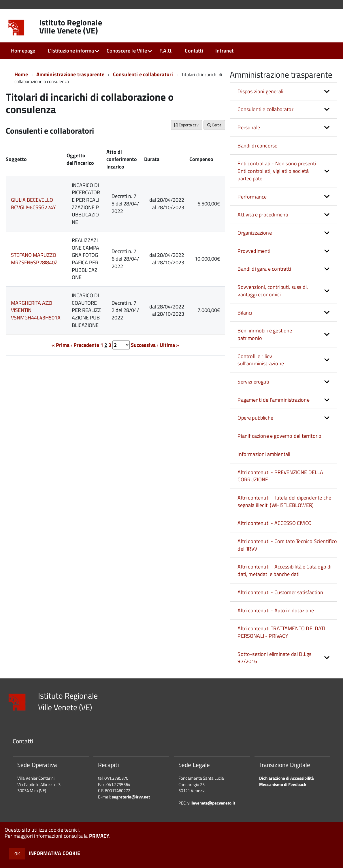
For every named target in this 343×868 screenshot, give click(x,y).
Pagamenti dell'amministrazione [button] (273, 400)
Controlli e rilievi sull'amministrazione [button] (261, 360)
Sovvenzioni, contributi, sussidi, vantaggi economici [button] (273, 291)
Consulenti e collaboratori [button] (266, 109)
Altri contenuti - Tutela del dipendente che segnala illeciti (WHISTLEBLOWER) (284, 501)
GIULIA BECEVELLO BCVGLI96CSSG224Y (33, 204)
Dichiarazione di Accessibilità (287, 778)
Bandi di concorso (258, 146)
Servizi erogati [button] (253, 382)
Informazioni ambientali (264, 454)
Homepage (23, 51)
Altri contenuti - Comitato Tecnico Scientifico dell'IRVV (287, 545)
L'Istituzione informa (71, 51)
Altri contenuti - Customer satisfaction (280, 592)
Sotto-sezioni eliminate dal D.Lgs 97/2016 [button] (274, 658)
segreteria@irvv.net (131, 797)
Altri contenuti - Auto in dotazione (276, 610)
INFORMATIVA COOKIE (54, 853)
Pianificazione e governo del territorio (279, 436)
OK (17, 854)
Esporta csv (186, 125)
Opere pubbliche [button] (255, 418)
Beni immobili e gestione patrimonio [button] (265, 334)
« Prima (61, 345)
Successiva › (145, 345)
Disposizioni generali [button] (260, 91)
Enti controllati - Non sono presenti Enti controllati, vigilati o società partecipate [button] (277, 171)
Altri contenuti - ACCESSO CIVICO (275, 523)
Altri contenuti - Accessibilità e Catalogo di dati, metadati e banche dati (284, 570)
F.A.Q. (166, 51)
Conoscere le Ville (127, 51)
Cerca (214, 125)
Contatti (194, 51)
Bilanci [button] (245, 313)
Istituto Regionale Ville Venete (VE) (71, 27)
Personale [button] (249, 127)
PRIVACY (99, 836)
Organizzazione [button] (255, 233)
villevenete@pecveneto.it (211, 803)
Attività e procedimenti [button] (263, 215)
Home (21, 74)
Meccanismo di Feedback (283, 784)
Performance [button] (252, 197)
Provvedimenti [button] (254, 251)
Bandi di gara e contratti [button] (264, 269)
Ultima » (169, 345)
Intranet (224, 51)
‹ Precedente (85, 345)
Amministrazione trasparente (70, 74)
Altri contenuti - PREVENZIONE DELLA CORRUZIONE (280, 476)
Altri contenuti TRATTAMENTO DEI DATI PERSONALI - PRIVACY (281, 632)
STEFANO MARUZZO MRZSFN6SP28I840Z (34, 259)
